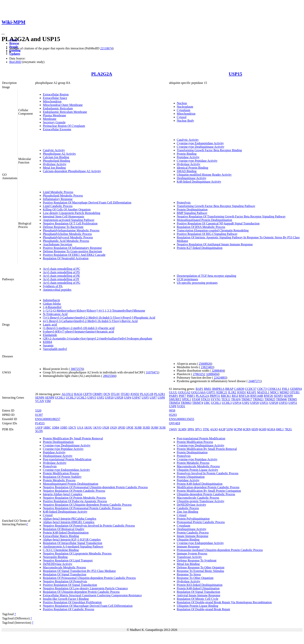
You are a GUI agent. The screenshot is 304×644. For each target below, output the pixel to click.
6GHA (271, 429)
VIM (48, 401)
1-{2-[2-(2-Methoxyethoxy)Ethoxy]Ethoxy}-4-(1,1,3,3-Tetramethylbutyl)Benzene (94, 311)
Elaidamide (50, 335)
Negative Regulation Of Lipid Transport (68, 560)
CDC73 (262, 389)
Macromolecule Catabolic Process (198, 498)
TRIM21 (258, 399)
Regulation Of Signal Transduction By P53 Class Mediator (79, 571)
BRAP (229, 389)
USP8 (161, 398)
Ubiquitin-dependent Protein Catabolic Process (206, 494)
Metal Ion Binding (54, 168)
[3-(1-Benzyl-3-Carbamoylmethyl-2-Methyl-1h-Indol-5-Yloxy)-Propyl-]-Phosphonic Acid (99, 318)
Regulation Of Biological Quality (64, 529)
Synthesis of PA (53, 286)
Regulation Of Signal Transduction (65, 574)
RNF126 (244, 396)
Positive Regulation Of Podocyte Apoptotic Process (75, 501)
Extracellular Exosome (57, 129)
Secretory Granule (54, 122)
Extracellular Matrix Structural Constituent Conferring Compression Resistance (92, 595)
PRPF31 (215, 396)
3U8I (162, 428)
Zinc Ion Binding (187, 512)
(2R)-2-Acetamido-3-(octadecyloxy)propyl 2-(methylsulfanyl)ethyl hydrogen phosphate (98, 338)
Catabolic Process (188, 508)
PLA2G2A (102, 74)
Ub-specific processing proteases (197, 283)
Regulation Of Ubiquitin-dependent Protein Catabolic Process (81, 592)
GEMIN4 (296, 389)
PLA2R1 (160, 394)
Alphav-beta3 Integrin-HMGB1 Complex (69, 522)
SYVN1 (216, 399)
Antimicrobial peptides (57, 290)
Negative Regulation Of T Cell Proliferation (70, 223)
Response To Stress (189, 574)
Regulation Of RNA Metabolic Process (201, 227)
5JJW (230, 429)
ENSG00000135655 (182, 419)
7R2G (288, 429)
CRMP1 (98, 394)
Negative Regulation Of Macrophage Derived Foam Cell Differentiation (88, 606)
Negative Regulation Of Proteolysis (65, 581)
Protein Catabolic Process (193, 533)
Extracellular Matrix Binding (61, 536)
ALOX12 (67, 394)
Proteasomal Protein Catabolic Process (201, 522)
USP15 (235, 74)
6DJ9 (255, 429)
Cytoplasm (184, 110)
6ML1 (280, 429)
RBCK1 (226, 396)
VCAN (39, 401)
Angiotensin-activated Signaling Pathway (69, 220)
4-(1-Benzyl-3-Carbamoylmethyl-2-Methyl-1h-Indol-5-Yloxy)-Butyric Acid (90, 321)
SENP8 (50, 398)
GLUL (173, 392)
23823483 (207, 367)
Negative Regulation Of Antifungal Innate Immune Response (215, 244)
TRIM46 (282, 399)
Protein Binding (187, 154)
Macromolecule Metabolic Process (64, 567)
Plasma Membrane (54, 115)
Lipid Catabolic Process (58, 206)
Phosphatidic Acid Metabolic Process (66, 241)
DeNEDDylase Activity (58, 564)
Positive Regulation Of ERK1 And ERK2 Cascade (74, 255)
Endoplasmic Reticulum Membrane (65, 112)
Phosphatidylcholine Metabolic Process (67, 234)
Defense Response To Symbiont (197, 560)
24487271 (255, 381)
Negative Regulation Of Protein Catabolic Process (74, 491)
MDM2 (284, 392)
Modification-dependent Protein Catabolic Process (208, 487)
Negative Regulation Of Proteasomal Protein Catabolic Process (82, 508)
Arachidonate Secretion (57, 244)
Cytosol (182, 117)
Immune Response (188, 546)
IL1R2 (232, 392)
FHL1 (286, 389)
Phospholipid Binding (56, 161)
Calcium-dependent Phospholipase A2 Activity (72, 171)
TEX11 (226, 399)
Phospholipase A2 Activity (59, 154)
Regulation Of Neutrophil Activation (66, 258)
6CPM (238, 429)
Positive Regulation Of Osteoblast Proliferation (72, 602)
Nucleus (182, 103)
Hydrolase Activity (55, 164)
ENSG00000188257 (48, 419)
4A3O (214, 429)
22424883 (220, 378)
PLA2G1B (147, 394)
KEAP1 (252, 392)
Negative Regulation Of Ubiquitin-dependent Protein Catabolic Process (87, 505)
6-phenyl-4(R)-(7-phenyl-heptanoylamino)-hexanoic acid (78, 331)
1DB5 (64, 428)
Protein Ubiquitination (191, 477)
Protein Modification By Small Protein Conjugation (209, 491)
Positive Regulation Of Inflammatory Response (72, 248)
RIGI (235, 396)
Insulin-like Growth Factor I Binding (66, 599)
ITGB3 (125, 394)
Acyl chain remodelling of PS (61, 272)
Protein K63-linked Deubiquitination (200, 585)
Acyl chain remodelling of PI (61, 279)
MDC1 (274, 392)
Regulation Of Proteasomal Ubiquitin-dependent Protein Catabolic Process (89, 578)
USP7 (153, 398)
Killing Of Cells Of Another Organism (67, 209)
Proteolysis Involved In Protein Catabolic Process (208, 473)
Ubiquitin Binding (188, 540)
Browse (14, 43)
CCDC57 (251, 389)
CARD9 (239, 389)
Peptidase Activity (188, 157)
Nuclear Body (185, 121)
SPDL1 (186, 399)
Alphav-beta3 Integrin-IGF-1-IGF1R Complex (72, 540)
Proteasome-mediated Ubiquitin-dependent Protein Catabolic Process (220, 550)
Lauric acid (50, 325)
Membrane (50, 119)
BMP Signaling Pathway (192, 213)
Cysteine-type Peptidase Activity (197, 161)
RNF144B (257, 396)
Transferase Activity (189, 557)
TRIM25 (270, 399)
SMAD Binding (187, 171)
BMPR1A (218, 389)
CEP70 (87, 394)
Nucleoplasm (185, 107)
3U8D (146, 428)
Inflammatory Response (58, 199)
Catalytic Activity (54, 150)
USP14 (237, 403)
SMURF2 (175, 399)
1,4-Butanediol (52, 307)
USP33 (283, 403)
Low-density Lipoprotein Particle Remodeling (72, 213)
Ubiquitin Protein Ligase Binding (198, 606)
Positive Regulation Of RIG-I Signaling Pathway (207, 234)
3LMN (182, 429)
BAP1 (199, 389)
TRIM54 (174, 403)
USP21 (264, 403)
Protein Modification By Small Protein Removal (73, 438)
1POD (121, 428)
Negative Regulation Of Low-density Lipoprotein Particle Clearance (85, 588)
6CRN (247, 429)
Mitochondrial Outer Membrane (63, 105)
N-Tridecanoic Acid (55, 314)
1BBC (47, 428)
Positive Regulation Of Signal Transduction (70, 585)
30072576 (77, 369)
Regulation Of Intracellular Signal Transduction (73, 543)
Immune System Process (192, 553)
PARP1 (174, 396)
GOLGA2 (184, 392)
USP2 (100, 398)
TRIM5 (292, 399)
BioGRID (15, 62)
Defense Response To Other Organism (201, 567)
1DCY (72, 428)
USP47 (136, 398)
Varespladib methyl (55, 349)
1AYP (39, 428)
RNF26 (268, 396)
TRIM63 (186, 403)
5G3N (39, 431)
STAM (196, 399)
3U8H (155, 428)
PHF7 (182, 396)
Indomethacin (51, 300)
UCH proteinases (187, 279)
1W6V (173, 429)
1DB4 (55, 428)
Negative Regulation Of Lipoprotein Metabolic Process (77, 553)
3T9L (206, 429)
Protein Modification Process (61, 473)
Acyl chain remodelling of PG (62, 283)
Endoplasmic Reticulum (58, 108)
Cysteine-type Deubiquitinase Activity (201, 147)
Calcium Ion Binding (56, 157)
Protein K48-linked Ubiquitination (198, 588)
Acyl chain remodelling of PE (61, 276)
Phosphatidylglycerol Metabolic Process (68, 237)
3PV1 (198, 429)
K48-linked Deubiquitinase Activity (199, 182)
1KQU (88, 428)
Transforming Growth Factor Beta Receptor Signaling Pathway (216, 206)
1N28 (106, 428)
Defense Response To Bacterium (63, 227)
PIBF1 (191, 396)
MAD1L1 (263, 392)
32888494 (218, 371)
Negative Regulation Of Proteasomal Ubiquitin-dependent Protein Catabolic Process (95, 487)
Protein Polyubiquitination (193, 519)
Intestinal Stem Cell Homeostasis (63, 216)
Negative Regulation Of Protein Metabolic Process (74, 498)
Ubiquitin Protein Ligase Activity (198, 470)
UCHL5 (82, 398)
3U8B (138, 428)
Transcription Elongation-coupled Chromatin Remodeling (213, 230)
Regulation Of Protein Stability (62, 477)
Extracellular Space (55, 98)
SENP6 (40, 398)
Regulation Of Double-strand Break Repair (203, 609)
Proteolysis (184, 202)
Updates (15, 54)
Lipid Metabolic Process (58, 192)
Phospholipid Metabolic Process (63, 196)
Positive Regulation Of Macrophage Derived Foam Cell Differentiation (87, 202)
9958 (172, 411)
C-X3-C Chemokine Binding (61, 550)
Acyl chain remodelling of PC (61, 269)
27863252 (199, 374)
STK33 (205, 399)
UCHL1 (60, 398)
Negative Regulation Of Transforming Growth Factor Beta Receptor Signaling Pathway (231, 216)
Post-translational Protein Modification (67, 459)
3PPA (191, 429)
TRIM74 (198, 403)
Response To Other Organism (195, 578)
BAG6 (78, 394)
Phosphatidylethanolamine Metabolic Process (71, 230)
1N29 (113, 428)
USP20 (109, 398)
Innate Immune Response (193, 536)
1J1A (80, 428)
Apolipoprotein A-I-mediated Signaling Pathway (73, 546)
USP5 (145, 398)
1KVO (97, 428)
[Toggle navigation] (3, 34)
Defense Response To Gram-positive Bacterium (72, 251)
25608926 (205, 364)
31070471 (152, 372)
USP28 (119, 398)
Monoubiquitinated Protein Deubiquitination (204, 220)
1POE (130, 428)
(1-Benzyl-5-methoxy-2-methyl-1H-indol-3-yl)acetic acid (79, 328)
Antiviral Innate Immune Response (199, 595)
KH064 (47, 342)
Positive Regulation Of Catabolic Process (69, 609)
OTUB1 (295, 392)
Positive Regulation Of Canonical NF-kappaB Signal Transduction (218, 223)
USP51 (293, 403)
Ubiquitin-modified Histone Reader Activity (204, 175)
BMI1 (208, 389)
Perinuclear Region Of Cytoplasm (64, 126)
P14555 (40, 423)
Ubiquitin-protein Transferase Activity (201, 501)
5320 (38, 411)
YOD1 (181, 406)
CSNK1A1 (274, 389)
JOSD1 (241, 392)
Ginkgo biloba (52, 304)
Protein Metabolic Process (59, 480)
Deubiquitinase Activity (192, 178)
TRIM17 (247, 399)
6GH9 (263, 429)
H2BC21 (222, 392)
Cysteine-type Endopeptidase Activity (200, 143)
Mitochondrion (52, 101)
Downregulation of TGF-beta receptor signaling (206, 276)
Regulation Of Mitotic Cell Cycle (198, 599)
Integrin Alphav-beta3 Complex (63, 494)
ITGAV (115, 394)
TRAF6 (236, 399)
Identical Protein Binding (193, 168)
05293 (173, 415)
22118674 (106, 48)
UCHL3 (71, 398)
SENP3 (278, 396)
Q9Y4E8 (175, 423)
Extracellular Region (56, 94)
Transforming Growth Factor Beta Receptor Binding (209, 150)
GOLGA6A (198, 392)
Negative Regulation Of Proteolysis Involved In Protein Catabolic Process (89, 526)
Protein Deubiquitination (192, 209)
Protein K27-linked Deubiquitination (200, 248)
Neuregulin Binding (55, 557)
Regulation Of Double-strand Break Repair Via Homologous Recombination (224, 602)
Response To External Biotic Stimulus (200, 571)
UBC (207, 403)
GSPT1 (211, 392)
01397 (39, 415)
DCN (107, 394)
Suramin (48, 345)
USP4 (128, 398)
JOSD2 (135, 394)
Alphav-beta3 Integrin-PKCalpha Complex (70, 519)
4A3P (222, 429)
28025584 (109, 376)
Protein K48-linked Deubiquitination (66, 533)
